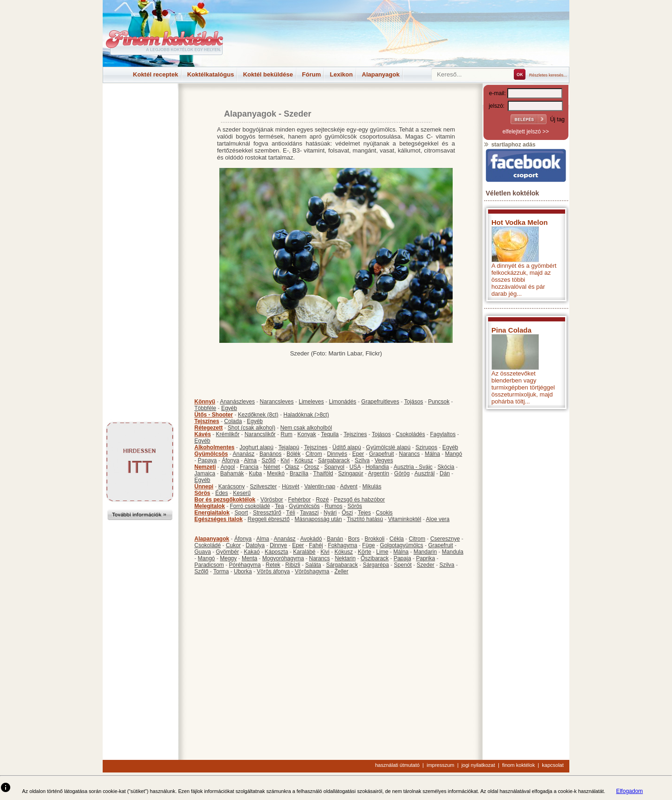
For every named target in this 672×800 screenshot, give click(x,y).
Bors (354, 539)
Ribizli (293, 565)
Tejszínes (207, 421)
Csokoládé (208, 545)
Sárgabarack (334, 460)
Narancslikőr (260, 434)
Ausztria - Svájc (413, 467)
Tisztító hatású (365, 519)
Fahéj (316, 545)
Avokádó (311, 539)
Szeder (426, 565)
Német (272, 467)
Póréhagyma (245, 565)
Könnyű (205, 402)
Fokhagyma (343, 545)
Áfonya (230, 460)
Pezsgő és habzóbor (359, 500)
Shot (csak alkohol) (252, 428)
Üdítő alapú (346, 447)
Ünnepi (204, 487)
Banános (270, 454)
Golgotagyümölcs (402, 545)
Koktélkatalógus (210, 74)
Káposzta (276, 552)
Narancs (409, 454)
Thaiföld (323, 473)
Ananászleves (237, 402)
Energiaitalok (212, 513)
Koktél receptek (156, 74)
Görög (402, 473)
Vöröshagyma (312, 571)
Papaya (207, 460)
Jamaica (205, 473)
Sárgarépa (376, 565)
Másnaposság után (318, 519)
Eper (358, 454)
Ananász (244, 454)
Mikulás (372, 487)
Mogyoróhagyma (283, 558)
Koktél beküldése (268, 74)
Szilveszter (263, 487)
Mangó (454, 454)
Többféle (206, 408)
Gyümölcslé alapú (388, 447)
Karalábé (304, 552)
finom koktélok (518, 765)
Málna (432, 454)
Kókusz (304, 460)
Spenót (403, 565)
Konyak (307, 434)
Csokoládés (410, 434)
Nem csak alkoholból (306, 428)
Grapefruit (381, 454)
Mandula (453, 552)
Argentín (379, 473)
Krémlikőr (228, 434)
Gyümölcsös (211, 454)
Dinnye (278, 545)
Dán (445, 473)
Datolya (255, 545)
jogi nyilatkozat (478, 765)
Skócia (446, 467)
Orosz (312, 467)
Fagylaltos (443, 434)
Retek (273, 565)
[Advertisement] (140, 104)
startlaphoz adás (509, 145)
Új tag (557, 119)
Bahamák (232, 473)
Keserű (242, 493)
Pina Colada (511, 330)
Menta (249, 558)
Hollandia (377, 467)
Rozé (322, 500)
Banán (335, 539)
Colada (233, 421)
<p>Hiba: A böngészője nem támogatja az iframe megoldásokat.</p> (526, 537)
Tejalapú (289, 447)
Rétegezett (209, 428)
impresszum (440, 765)
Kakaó (252, 552)
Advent (348, 487)
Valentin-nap (320, 487)
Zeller (341, 571)
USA (355, 467)
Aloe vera (438, 519)
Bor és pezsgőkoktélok (225, 500)
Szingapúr (350, 473)
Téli (290, 513)
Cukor (233, 545)
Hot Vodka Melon (520, 222)
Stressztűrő (267, 513)
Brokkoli (374, 539)
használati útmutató (397, 765)
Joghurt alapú (256, 447)
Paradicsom (209, 565)
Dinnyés (337, 454)
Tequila (330, 434)
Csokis (384, 513)
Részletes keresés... (548, 75)
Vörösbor (272, 500)
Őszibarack (375, 558)
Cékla (397, 539)
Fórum (311, 74)
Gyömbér (227, 552)
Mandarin (425, 552)
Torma (221, 571)
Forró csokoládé (250, 506)
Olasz (292, 467)
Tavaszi (309, 513)
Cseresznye (445, 539)
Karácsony (232, 487)
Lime (382, 552)
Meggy (228, 558)
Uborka (243, 571)
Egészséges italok (219, 519)
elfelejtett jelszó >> (526, 132)
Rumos (334, 506)
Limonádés (343, 402)
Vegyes (384, 460)
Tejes (364, 513)
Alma (250, 460)
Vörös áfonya (273, 571)
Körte (365, 552)
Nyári (330, 513)
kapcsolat (553, 765)
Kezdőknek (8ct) (258, 415)
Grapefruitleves (380, 402)
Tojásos (414, 402)
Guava (203, 552)
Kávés (203, 434)
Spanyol (334, 467)
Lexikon (341, 74)
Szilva (362, 460)
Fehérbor (299, 500)
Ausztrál (424, 473)
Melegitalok (210, 506)
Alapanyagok (381, 74)
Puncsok (439, 402)
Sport (241, 513)
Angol (228, 467)
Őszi (347, 513)
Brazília (299, 473)
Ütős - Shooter (214, 415)
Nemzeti (205, 467)
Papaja (402, 558)
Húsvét (290, 487)
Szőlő (269, 460)
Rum (286, 434)
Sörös (203, 493)
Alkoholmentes (215, 447)
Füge (368, 545)
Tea (279, 506)
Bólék (294, 454)
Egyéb (229, 408)
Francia (249, 467)
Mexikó (276, 473)
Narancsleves (277, 402)
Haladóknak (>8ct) (306, 415)
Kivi (285, 460)
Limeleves (311, 402)
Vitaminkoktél (404, 519)
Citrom (314, 454)
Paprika (425, 558)
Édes (221, 493)
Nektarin (345, 558)
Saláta (313, 565)
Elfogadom (629, 791)
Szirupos (426, 447)
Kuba (255, 473)
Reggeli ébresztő (269, 519)
